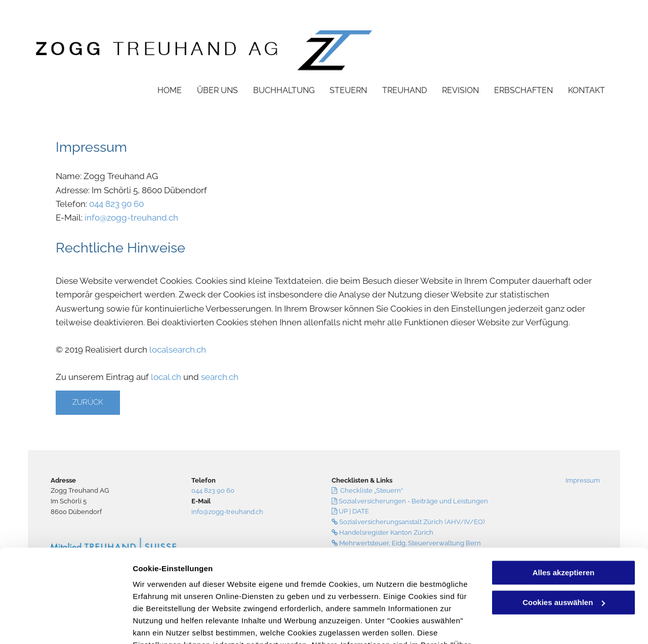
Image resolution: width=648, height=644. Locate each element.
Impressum (583, 480)
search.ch (220, 377)
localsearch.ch (178, 350)
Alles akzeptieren (564, 512)
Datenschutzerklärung (249, 596)
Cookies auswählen (168, 624)
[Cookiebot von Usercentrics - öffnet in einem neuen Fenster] (66, 624)
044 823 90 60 (116, 204)
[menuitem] (162, 90)
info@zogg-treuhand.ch (131, 218)
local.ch (166, 377)
